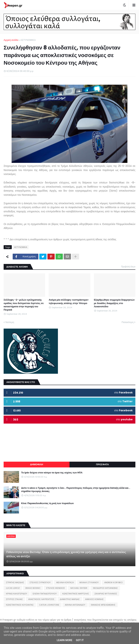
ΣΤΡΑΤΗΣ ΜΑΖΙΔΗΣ (15, 582)
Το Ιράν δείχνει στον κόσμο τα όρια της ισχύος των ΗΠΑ (52, 473)
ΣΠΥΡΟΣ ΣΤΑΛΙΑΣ (14, 599)
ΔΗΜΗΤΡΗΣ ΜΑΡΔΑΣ (70, 599)
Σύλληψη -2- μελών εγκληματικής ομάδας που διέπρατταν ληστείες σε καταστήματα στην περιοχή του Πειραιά (24, 305)
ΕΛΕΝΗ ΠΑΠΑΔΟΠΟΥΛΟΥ (45, 594)
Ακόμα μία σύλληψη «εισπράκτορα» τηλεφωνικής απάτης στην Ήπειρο (69, 302)
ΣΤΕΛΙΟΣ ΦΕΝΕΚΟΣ (55, 588)
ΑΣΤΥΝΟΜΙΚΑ (28, 40)
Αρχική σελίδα (11, 40)
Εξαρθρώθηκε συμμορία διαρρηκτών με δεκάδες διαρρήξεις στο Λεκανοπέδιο (114, 303)
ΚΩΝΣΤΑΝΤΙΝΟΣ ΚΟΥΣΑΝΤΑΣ (20, 605)
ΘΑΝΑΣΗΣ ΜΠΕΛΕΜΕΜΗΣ (103, 605)
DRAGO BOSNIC (33, 588)
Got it (80, 640)
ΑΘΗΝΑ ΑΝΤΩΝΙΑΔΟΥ (75, 605)
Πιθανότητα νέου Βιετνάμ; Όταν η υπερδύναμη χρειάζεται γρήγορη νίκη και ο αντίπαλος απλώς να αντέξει (66, 554)
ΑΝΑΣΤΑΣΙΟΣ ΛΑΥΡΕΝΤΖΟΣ (41, 599)
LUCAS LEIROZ (13, 588)
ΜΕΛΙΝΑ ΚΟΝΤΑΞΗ (65, 582)
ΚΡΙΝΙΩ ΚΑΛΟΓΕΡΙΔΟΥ (17, 594)
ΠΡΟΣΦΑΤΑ (103, 464)
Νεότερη (10, 322)
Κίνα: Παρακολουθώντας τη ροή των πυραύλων (47, 503)
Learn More (64, 640)
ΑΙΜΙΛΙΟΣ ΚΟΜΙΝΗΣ (94, 599)
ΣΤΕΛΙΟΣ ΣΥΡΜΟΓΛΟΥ (40, 582)
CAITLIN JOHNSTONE (49, 605)
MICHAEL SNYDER (79, 588)
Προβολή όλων (128, 267)
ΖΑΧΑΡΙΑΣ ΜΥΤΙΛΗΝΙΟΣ (106, 594)
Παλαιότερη (128, 322)
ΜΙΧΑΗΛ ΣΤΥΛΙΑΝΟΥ (89, 582)
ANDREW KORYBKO (113, 582)
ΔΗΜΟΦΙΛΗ (37, 464)
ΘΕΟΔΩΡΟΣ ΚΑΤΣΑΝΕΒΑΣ (105, 588)
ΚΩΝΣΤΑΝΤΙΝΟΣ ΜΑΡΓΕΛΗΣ (76, 594)
